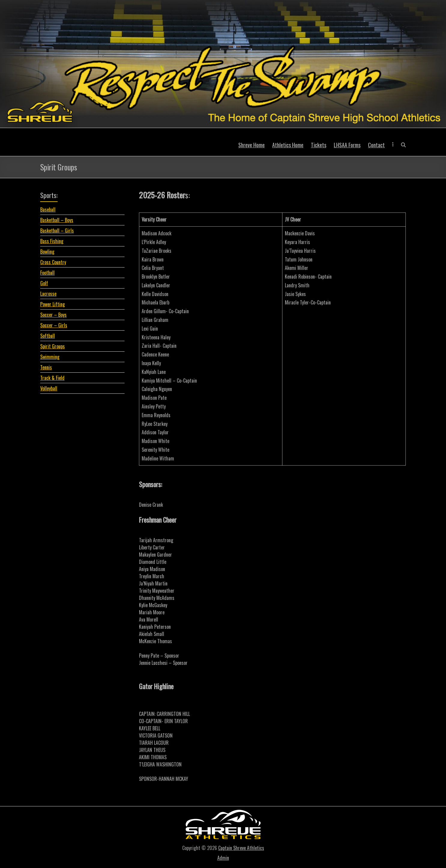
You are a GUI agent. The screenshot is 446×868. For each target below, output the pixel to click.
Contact (376, 145)
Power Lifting (53, 304)
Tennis (46, 367)
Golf (44, 283)
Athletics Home (288, 145)
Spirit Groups (53, 346)
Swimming (50, 357)
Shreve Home (252, 145)
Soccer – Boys (53, 315)
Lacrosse (48, 294)
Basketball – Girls (57, 231)
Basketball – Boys (57, 220)
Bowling (47, 252)
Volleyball (49, 388)
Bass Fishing (52, 241)
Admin (223, 858)
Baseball (48, 209)
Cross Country (53, 262)
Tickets (319, 145)
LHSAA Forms (347, 145)
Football (47, 273)
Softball (48, 336)
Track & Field (52, 378)
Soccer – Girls (54, 325)
